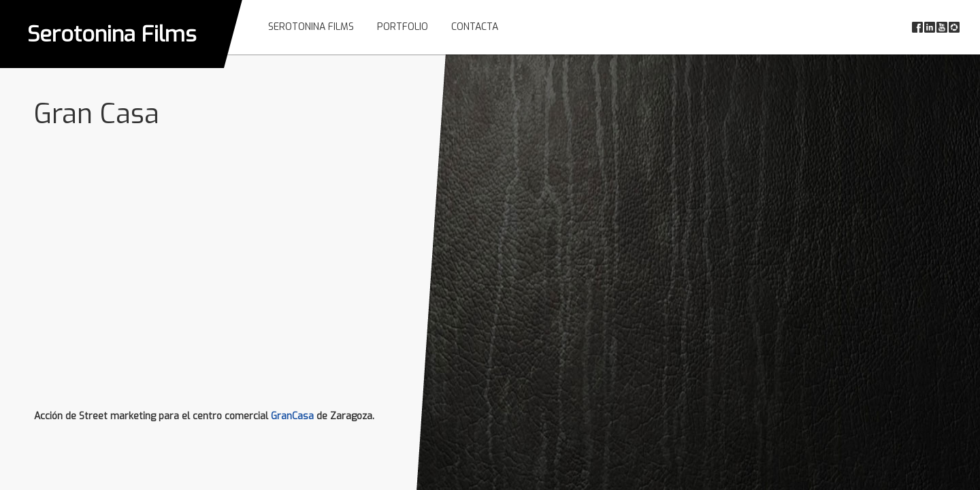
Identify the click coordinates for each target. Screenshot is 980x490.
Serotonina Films (112, 34)
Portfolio (403, 27)
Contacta (475, 27)
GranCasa (292, 416)
